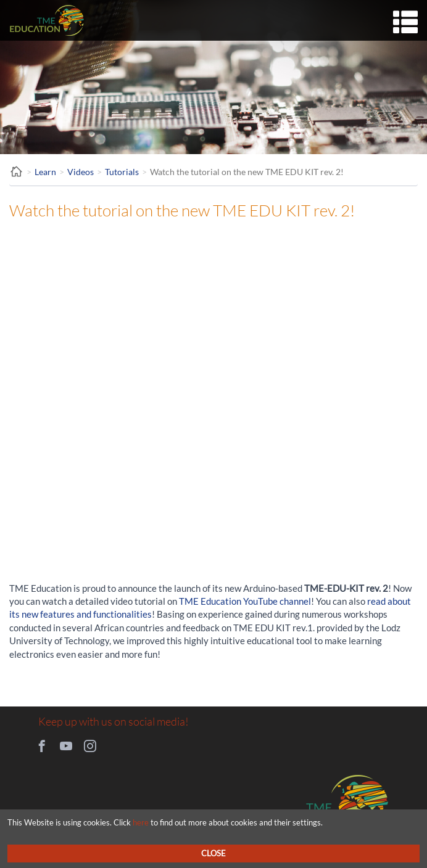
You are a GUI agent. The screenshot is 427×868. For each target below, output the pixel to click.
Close (213, 853)
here (141, 822)
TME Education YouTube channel (245, 601)
